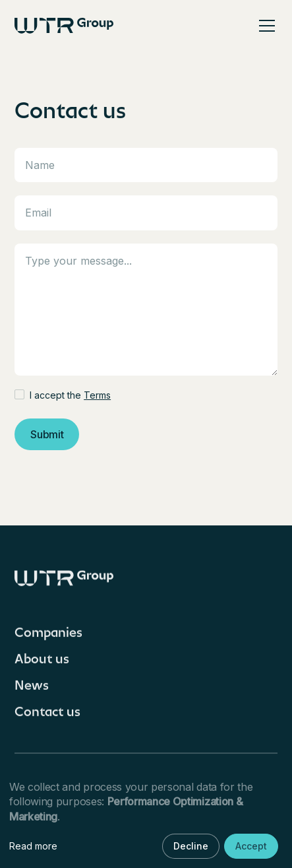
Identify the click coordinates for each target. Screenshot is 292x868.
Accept (251, 846)
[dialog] (146, 820)
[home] (64, 26)
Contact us (47, 717)
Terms (97, 395)
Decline (191, 846)
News (32, 690)
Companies (48, 638)
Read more (33, 846)
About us (42, 664)
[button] (264, 26)
